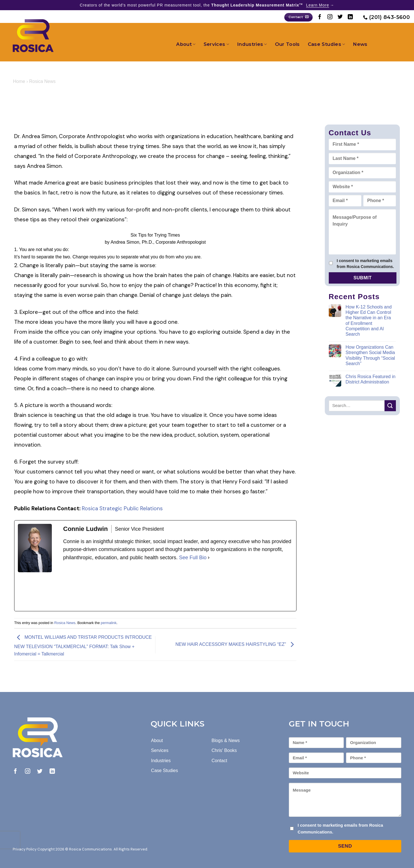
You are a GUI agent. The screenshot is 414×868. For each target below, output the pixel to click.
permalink (109, 623)
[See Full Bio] (209, 558)
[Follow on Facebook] (320, 17)
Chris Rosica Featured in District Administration (370, 379)
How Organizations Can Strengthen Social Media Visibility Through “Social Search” (370, 355)
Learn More (318, 5)
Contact (219, 761)
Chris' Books (224, 750)
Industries (252, 44)
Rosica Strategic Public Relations (122, 508)
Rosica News (42, 81)
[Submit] (390, 406)
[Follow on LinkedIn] (350, 17)
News (360, 44)
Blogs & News (226, 741)
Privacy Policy (25, 849)
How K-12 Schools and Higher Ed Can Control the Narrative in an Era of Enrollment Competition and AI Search (369, 321)
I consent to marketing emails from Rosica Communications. (365, 264)
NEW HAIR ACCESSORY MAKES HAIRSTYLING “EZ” (236, 645)
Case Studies (326, 44)
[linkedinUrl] (106, 586)
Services (216, 44)
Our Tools (287, 44)
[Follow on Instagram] (330, 17)
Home (19, 81)
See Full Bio (193, 558)
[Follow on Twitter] (340, 17)
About (186, 44)
